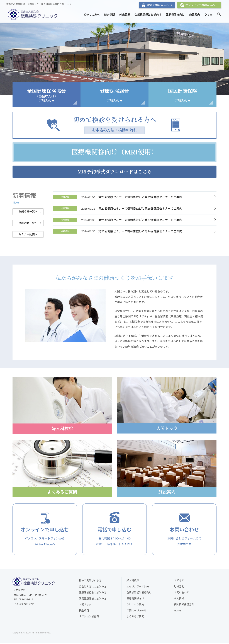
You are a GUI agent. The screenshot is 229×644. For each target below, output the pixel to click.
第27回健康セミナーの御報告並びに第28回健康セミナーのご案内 (140, 209)
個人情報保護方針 (184, 605)
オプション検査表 (89, 617)
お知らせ (179, 581)
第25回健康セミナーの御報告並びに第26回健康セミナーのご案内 (140, 231)
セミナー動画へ (28, 234)
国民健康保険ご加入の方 (93, 599)
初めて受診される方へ (91, 581)
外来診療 (125, 14)
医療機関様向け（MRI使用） (115, 152)
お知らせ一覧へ (28, 212)
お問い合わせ (182, 593)
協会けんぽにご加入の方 (93, 587)
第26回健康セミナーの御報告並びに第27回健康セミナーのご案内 (140, 220)
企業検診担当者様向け (148, 14)
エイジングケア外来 (138, 587)
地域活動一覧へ (28, 223)
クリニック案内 (135, 605)
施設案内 (194, 14)
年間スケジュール (136, 611)
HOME (178, 611)
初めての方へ (92, 14)
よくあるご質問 (135, 617)
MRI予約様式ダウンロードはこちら (115, 172)
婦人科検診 (133, 581)
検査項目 (84, 611)
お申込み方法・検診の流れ (114, 130)
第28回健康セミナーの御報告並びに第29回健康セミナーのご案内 (140, 197)
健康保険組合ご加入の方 (93, 593)
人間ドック (85, 605)
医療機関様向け (175, 14)
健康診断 (109, 14)
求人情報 (179, 599)
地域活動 (179, 587)
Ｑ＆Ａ (208, 14)
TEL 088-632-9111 (24, 600)
